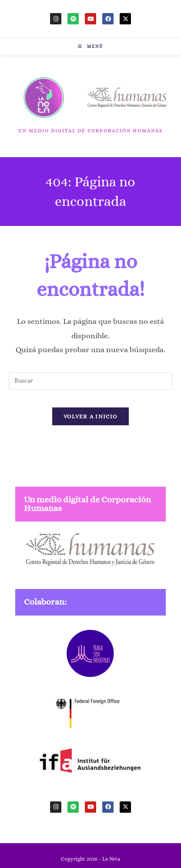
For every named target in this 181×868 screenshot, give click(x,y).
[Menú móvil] (90, 46)
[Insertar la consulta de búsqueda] (90, 381)
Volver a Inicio (91, 416)
